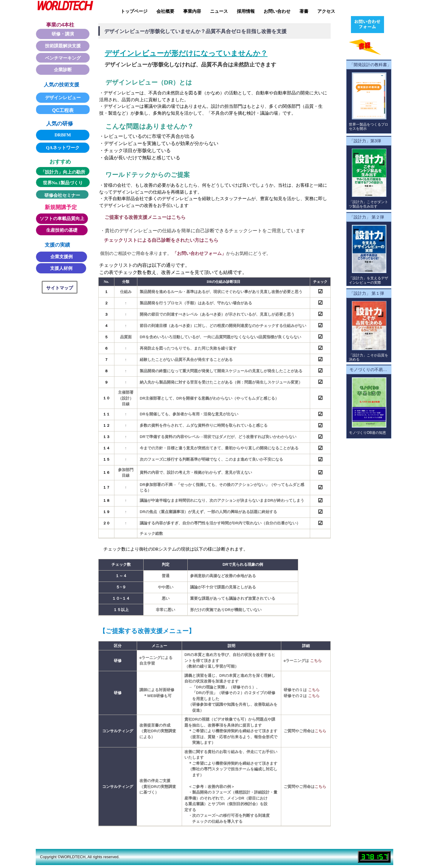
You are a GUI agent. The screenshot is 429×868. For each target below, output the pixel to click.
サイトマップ (60, 288)
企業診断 (63, 70)
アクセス (326, 11)
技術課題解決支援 (63, 46)
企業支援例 (62, 257)
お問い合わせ (277, 11)
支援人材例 (61, 268)
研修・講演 (63, 34)
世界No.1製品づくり (63, 183)
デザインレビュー (63, 98)
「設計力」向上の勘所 (63, 172)
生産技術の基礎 (62, 230)
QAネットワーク (63, 148)
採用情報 (246, 11)
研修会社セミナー (62, 195)
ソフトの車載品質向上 (62, 219)
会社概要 (165, 11)
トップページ (134, 11)
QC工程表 (63, 110)
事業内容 (192, 11)
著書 (304, 11)
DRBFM (63, 135)
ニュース (219, 11)
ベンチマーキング (63, 58)
